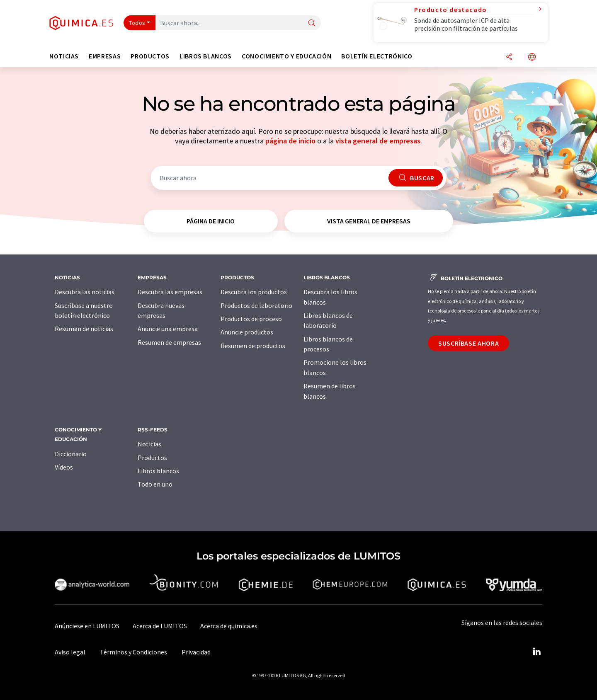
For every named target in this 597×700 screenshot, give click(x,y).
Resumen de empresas (169, 342)
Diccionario (71, 454)
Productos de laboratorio (256, 305)
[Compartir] (509, 57)
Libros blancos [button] (206, 56)
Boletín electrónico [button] (377, 56)
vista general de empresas (378, 141)
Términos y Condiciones (133, 652)
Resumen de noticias (84, 329)
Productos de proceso (251, 319)
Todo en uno (155, 484)
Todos (137, 23)
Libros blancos (158, 471)
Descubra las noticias (85, 292)
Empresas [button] (105, 56)
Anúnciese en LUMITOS (87, 626)
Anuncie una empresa (168, 329)
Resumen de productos (253, 346)
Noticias (149, 444)
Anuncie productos (247, 332)
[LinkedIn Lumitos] (536, 652)
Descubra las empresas (170, 292)
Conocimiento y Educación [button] (286, 56)
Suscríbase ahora (468, 343)
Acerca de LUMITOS (160, 626)
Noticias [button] (64, 56)
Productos (152, 458)
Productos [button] (150, 56)
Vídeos (64, 467)
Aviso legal (70, 652)
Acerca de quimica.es (229, 626)
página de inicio (290, 141)
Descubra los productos (254, 292)
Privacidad (196, 652)
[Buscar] (312, 23)
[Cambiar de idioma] (532, 57)
